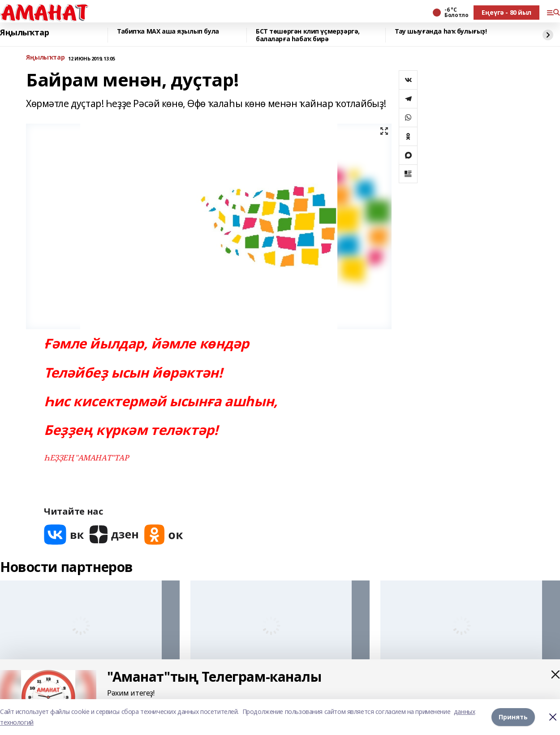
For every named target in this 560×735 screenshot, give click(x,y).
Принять (513, 717)
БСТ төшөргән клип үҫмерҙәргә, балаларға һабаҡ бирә (308, 35)
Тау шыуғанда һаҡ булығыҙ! (441, 32)
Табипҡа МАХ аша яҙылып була (168, 32)
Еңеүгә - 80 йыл (506, 12)
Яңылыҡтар (24, 33)
